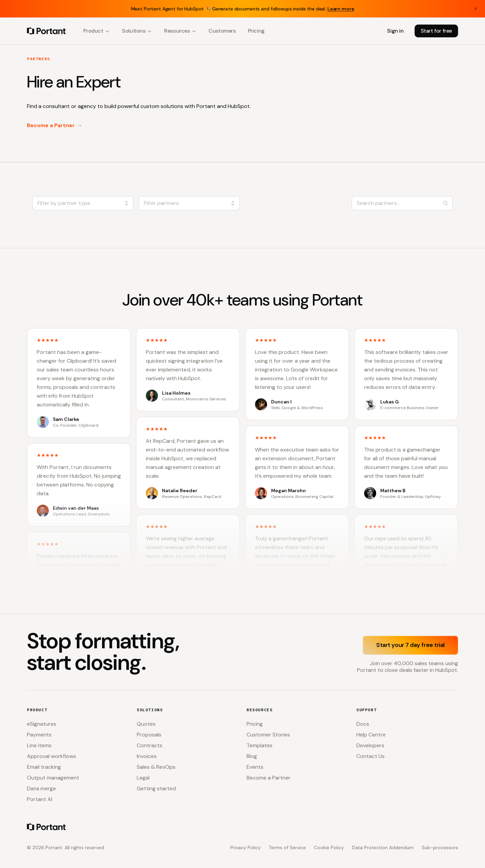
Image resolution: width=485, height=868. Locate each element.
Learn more (341, 9)
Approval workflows (52, 756)
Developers (370, 745)
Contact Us (370, 756)
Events (255, 767)
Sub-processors (440, 847)
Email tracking (44, 767)
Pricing (256, 31)
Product (96, 31)
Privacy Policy (246, 847)
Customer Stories (268, 735)
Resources (180, 31)
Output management (53, 778)
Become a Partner (55, 125)
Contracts (150, 745)
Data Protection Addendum (383, 847)
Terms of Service (287, 847)
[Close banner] (476, 9)
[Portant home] (46, 31)
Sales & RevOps (156, 767)
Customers (222, 31)
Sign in (395, 31)
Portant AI (40, 799)
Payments (39, 735)
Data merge (41, 788)
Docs (363, 724)
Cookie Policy (329, 847)
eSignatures (42, 724)
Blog (252, 756)
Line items (39, 745)
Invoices (147, 756)
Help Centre (371, 735)
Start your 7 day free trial (410, 645)
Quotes (146, 724)
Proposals (149, 735)
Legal (143, 778)
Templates (260, 745)
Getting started (156, 788)
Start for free (436, 31)
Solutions (137, 31)
